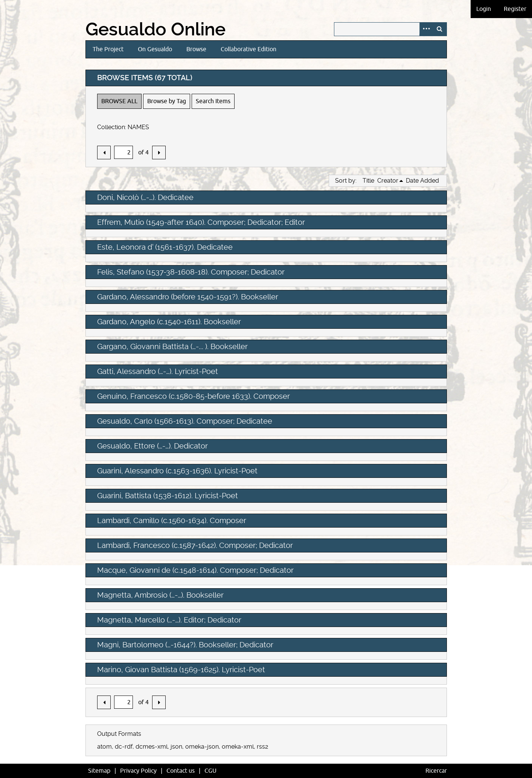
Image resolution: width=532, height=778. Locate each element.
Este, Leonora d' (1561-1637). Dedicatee (165, 247)
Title (368, 181)
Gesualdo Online (155, 29)
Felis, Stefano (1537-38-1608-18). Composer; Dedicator (191, 272)
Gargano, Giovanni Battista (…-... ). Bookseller (172, 346)
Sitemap (99, 771)
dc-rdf (124, 747)
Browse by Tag (167, 101)
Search (440, 29)
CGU (210, 771)
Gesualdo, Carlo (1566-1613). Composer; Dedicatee (185, 421)
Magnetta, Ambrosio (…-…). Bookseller (160, 595)
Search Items (213, 101)
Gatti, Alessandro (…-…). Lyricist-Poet (158, 371)
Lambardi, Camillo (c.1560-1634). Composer (172, 520)
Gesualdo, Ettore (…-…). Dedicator (152, 446)
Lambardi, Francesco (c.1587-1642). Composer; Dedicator (195, 545)
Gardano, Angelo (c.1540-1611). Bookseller (169, 322)
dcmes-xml (152, 747)
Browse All (119, 101)
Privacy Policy (138, 771)
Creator (388, 181)
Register (515, 9)
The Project (108, 49)
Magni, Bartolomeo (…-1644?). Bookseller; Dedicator (185, 645)
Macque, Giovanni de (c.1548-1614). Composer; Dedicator (195, 570)
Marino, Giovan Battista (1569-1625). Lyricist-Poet (181, 670)
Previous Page (104, 153)
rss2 (262, 747)
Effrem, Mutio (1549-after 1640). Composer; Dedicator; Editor (201, 222)
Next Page (159, 153)
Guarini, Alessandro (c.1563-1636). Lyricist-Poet (177, 471)
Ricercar (436, 771)
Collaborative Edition (248, 49)
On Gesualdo (155, 49)
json (176, 747)
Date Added (422, 181)
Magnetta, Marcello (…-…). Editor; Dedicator (169, 620)
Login (484, 9)
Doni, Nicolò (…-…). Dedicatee (145, 197)
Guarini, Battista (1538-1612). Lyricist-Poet (168, 496)
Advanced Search (426, 29)
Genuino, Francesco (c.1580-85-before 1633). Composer (194, 396)
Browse (196, 49)
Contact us (181, 771)
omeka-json (202, 747)
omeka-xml (238, 747)
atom (104, 747)
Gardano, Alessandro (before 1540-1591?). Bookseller (188, 297)
